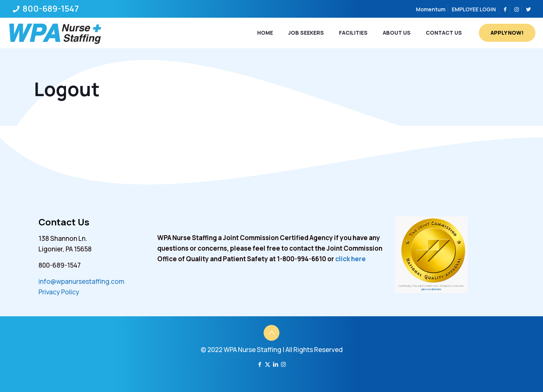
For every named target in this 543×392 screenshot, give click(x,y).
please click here (431, 289)
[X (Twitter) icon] (268, 364)
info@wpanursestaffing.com (81, 281)
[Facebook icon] (260, 364)
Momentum (431, 9)
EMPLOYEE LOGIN (474, 9)
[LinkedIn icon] (275, 364)
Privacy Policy (59, 292)
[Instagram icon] (283, 364)
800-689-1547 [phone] (50, 9)
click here (350, 259)
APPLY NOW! (507, 33)
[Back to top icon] (271, 333)
